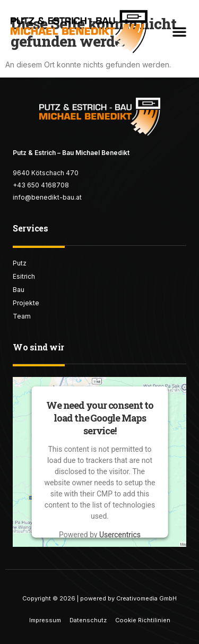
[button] (179, 31)
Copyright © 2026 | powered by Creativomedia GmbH (99, 598)
